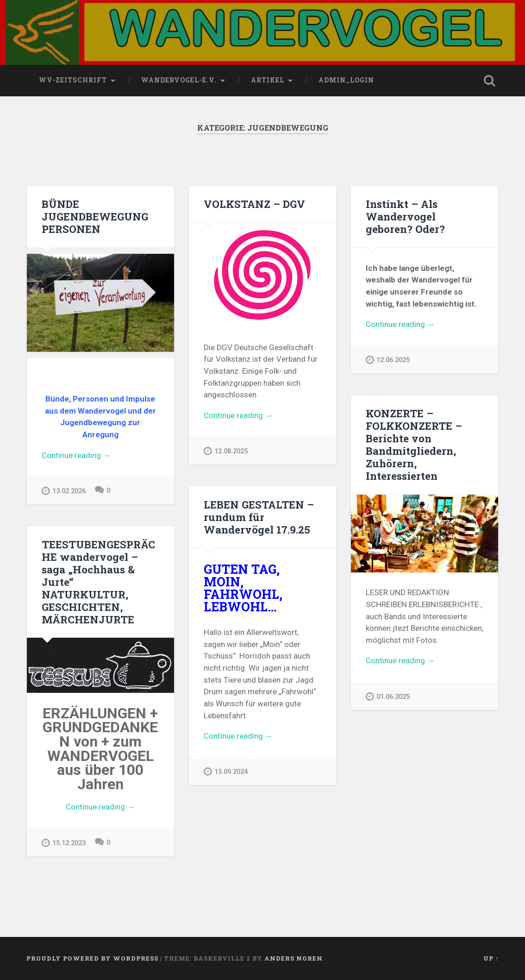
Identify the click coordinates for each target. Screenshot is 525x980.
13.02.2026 (64, 491)
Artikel (268, 80)
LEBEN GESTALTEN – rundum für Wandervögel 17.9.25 (259, 517)
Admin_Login (346, 80)
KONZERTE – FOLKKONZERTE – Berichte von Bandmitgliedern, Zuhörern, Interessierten (414, 444)
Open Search (489, 81)
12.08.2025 (226, 451)
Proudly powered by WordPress (92, 958)
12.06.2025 (388, 360)
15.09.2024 (226, 771)
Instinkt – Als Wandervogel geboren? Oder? (405, 216)
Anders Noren (294, 958)
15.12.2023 (64, 843)
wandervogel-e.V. (179, 80)
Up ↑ (491, 958)
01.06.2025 (388, 696)
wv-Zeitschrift (73, 80)
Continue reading (101, 456)
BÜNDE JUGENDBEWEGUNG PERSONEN (95, 216)
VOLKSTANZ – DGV (254, 204)
